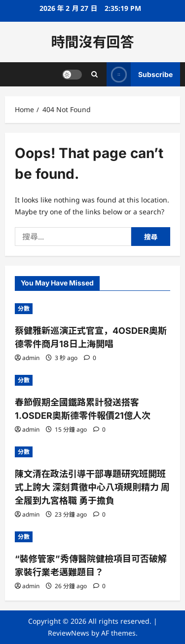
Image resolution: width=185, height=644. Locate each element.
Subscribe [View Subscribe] (140, 74)
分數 (24, 308)
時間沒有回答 (92, 42)
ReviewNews (69, 633)
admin (31, 358)
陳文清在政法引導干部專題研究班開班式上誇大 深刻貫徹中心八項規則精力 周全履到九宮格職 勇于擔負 (92, 487)
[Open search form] (94, 74)
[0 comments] (90, 358)
